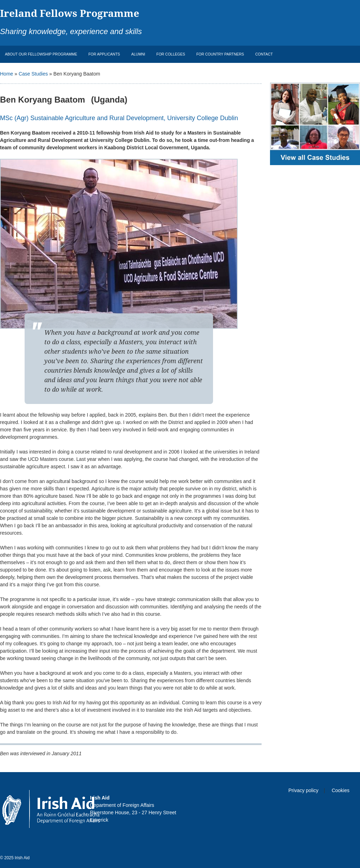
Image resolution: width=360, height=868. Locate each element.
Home (7, 74)
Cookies (340, 790)
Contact (264, 54)
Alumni (138, 54)
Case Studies (33, 74)
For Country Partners (220, 54)
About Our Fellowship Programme (41, 54)
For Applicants (104, 54)
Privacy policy (303, 790)
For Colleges (171, 54)
